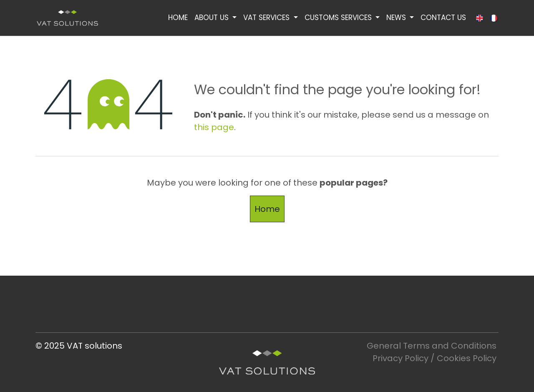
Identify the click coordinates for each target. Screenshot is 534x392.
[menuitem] (178, 18)
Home (267, 209)
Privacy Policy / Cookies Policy (435, 358)
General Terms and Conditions (433, 346)
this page (214, 127)
